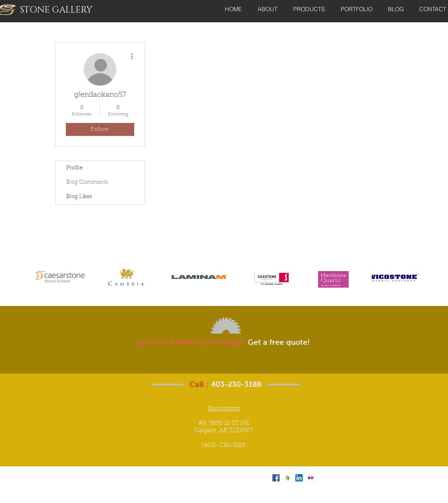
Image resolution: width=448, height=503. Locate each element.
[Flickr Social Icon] (311, 478)
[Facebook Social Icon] (276, 478)
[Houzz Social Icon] (288, 478)
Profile (74, 168)
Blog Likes (79, 197)
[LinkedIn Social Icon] (299, 478)
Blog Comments (87, 182)
